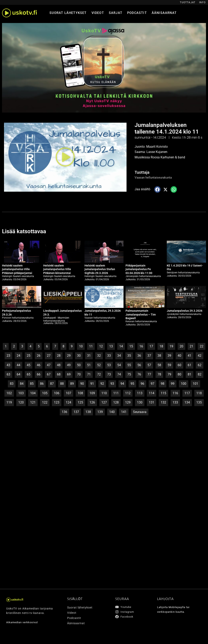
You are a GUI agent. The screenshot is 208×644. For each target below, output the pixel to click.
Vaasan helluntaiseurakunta (154, 177)
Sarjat (116, 13)
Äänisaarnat (164, 13)
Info (202, 2)
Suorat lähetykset (68, 13)
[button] (65, 157)
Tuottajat (188, 2)
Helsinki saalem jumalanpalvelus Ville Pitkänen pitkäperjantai (17, 269)
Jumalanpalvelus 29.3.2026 (185, 311)
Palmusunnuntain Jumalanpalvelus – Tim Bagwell (141, 314)
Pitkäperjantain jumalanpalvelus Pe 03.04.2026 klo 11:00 (139, 269)
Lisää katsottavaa (26, 231)
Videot (98, 13)
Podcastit (137, 13)
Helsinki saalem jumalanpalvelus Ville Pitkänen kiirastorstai (57, 269)
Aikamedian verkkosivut (23, 622)
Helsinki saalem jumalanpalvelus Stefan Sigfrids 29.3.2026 (100, 269)
